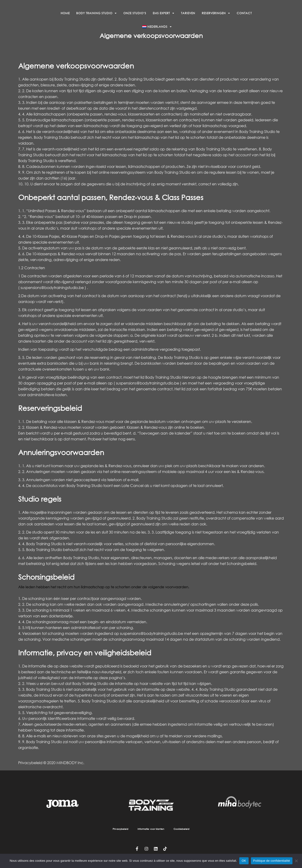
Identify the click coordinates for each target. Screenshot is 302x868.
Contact (244, 13)
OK (244, 861)
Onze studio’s (135, 13)
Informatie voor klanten (151, 829)
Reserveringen (216, 13)
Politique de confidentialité (272, 861)
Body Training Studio (97, 13)
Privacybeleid (120, 829)
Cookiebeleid (181, 829)
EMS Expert (164, 13)
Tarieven (188, 13)
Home (65, 13)
